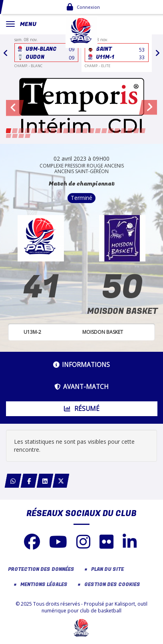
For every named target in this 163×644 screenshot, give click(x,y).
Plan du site (107, 569)
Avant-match (81, 387)
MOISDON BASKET (122, 311)
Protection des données (41, 569)
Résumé (82, 409)
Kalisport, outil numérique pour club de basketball (94, 607)
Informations (81, 365)
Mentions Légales (44, 585)
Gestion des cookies (112, 585)
